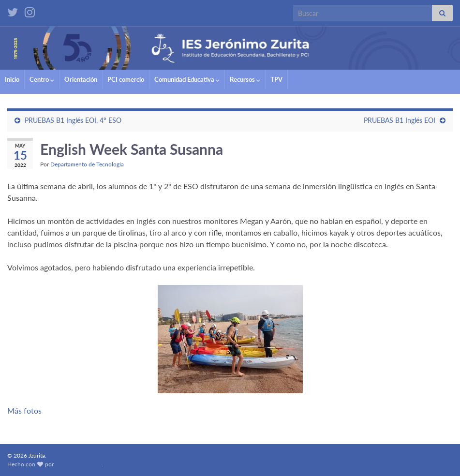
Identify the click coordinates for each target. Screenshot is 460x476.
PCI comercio (126, 79)
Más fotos (24, 410)
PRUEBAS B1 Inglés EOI (400, 120)
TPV (276, 79)
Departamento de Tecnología (87, 164)
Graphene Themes (78, 464)
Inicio (12, 79)
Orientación (81, 79)
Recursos (245, 79)
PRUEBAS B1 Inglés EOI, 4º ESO (73, 120)
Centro (42, 79)
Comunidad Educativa (187, 79)
